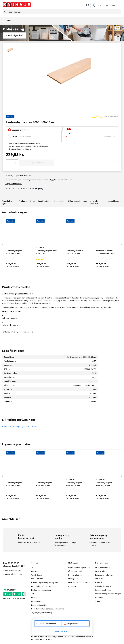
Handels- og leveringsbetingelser (45, 582)
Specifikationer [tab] (13, 351)
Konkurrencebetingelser (41, 590)
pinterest (23, 581)
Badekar (99, 582)
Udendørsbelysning (103, 590)
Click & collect (37, 579)
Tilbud (34, 567)
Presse (34, 598)
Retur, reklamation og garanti (43, 586)
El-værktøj (99, 598)
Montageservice (75, 579)
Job (33, 594)
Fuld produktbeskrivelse (14, 184)
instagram (9, 581)
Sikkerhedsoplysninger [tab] (19, 420)
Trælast (98, 601)
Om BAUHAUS (37, 601)
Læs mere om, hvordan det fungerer (100, 544)
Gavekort (72, 586)
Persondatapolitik (38, 605)
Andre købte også (7, 202)
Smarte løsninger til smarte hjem (108, 594)
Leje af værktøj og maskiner (80, 567)
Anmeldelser (114, 201)
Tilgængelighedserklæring (42, 613)
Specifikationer (45, 201)
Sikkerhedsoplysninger (77, 201)
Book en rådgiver (75, 575)
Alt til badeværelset (103, 567)
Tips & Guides (37, 575)
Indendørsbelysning (103, 586)
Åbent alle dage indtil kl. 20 (29, 542)
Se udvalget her (14, 35)
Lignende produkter (94, 202)
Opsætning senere (62, 631)
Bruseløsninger (101, 571)
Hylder (8, 20)
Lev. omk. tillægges (12, 266)
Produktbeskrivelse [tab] (16, 287)
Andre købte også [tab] (14, 212)
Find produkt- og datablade (79, 582)
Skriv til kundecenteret (12, 570)
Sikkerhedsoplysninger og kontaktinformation (20, 426)
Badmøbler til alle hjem (104, 575)
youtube (16, 581)
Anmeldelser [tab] (11, 519)
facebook (4, 581)
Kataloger (35, 571)
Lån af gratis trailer (76, 571)
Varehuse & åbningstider (13, 574)
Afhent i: (16, 136)
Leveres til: (17, 130)
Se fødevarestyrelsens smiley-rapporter (48, 609)
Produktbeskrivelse (27, 201)
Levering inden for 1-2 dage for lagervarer (65, 544)
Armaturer (99, 579)
